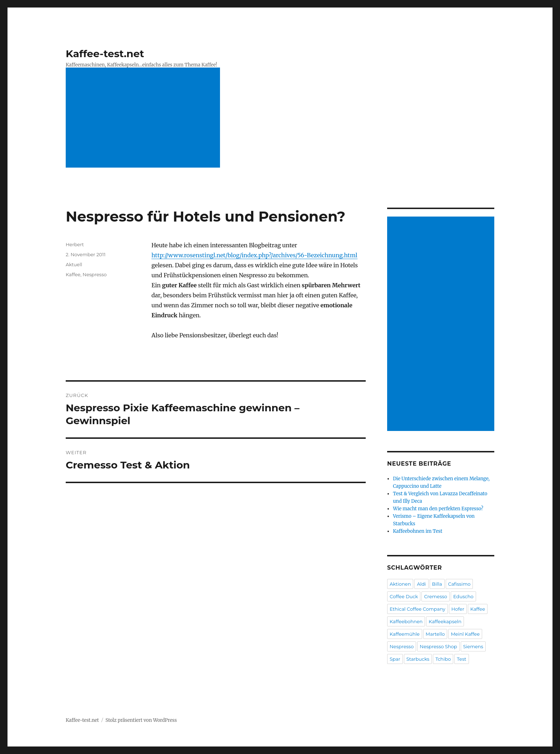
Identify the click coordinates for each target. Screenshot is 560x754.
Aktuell (74, 264)
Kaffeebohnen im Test (417, 531)
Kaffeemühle (405, 634)
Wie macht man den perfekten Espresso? (438, 509)
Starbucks (418, 659)
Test (461, 659)
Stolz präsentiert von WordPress (141, 720)
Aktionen (400, 584)
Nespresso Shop (438, 646)
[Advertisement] (143, 118)
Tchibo (443, 659)
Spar (395, 659)
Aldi (421, 584)
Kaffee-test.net (105, 54)
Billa (437, 584)
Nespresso (94, 274)
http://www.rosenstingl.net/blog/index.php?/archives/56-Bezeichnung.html (254, 255)
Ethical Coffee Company (417, 609)
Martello (435, 634)
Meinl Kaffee (465, 634)
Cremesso (436, 596)
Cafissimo (459, 584)
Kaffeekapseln (445, 621)
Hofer (458, 609)
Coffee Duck (404, 596)
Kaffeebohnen (406, 621)
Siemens (473, 646)
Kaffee (73, 274)
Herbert (75, 244)
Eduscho (463, 596)
